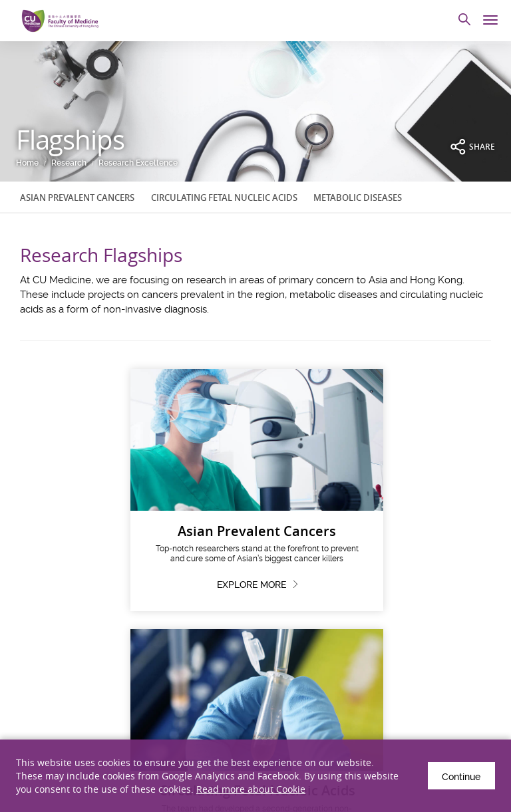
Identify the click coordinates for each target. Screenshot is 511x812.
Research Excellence (138, 163)
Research (69, 163)
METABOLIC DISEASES (358, 198)
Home (27, 163)
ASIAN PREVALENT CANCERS (77, 198)
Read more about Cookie (251, 789)
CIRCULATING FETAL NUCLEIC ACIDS (224, 198)
